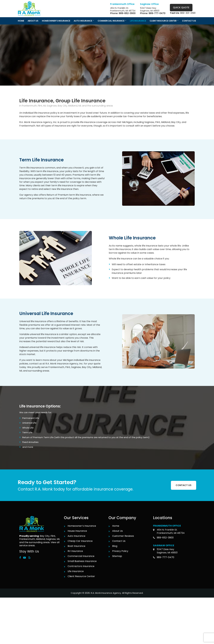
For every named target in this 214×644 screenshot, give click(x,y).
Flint (53, 536)
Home (116, 526)
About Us (117, 531)
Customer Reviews (123, 536)
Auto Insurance (76, 536)
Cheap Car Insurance (80, 541)
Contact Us (119, 541)
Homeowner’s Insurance (82, 526)
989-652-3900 (127, 13)
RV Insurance (75, 551)
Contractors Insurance (81, 566)
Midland (40, 539)
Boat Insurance (76, 546)
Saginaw (51, 539)
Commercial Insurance (81, 556)
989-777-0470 (157, 13)
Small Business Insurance (82, 561)
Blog (115, 546)
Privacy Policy (120, 551)
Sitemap (117, 556)
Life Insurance (76, 571)
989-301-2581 (188, 13)
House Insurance (77, 531)
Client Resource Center (81, 576)
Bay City (45, 536)
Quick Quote (181, 7)
